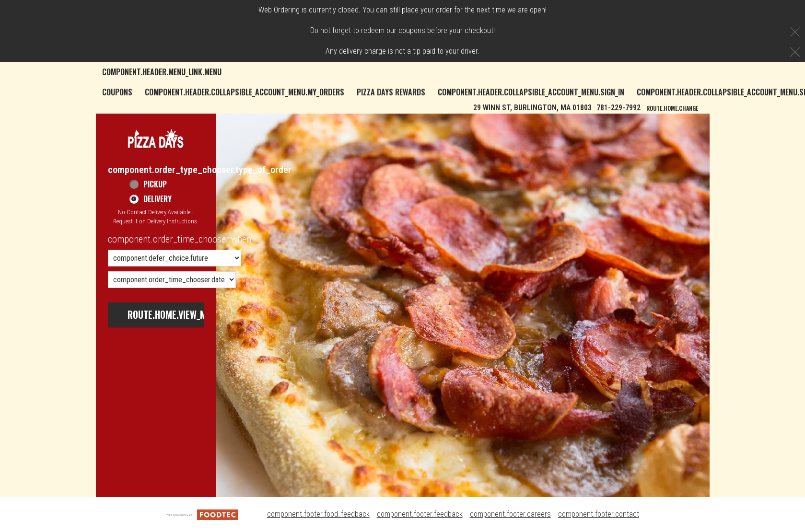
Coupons (117, 92)
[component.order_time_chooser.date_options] (172, 280)
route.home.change (672, 108)
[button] (156, 138)
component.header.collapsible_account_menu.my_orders (245, 92)
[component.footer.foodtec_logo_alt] (202, 514)
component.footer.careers (510, 514)
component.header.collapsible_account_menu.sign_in (531, 92)
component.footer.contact (599, 514)
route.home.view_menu (175, 314)
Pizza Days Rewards (391, 92)
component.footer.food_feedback (318, 514)
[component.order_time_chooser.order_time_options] (175, 258)
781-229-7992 (618, 108)
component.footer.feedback (420, 514)
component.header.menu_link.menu (162, 72)
